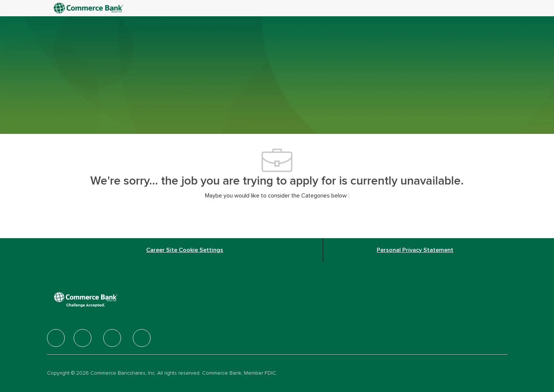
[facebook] (56, 338)
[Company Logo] (89, 8)
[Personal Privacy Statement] (415, 250)
